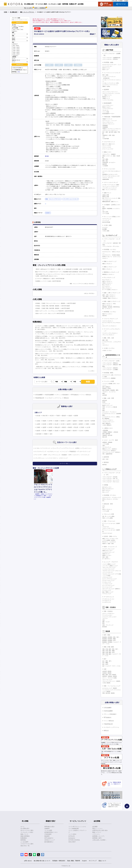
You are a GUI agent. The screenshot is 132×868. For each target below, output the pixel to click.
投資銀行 (48, 213)
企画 (103, 409)
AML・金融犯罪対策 (107, 454)
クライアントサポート (108, 420)
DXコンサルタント (107, 288)
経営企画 (105, 400)
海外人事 (105, 437)
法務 (103, 446)
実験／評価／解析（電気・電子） (111, 649)
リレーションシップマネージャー (111, 186)
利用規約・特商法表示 (59, 861)
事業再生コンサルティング (111, 272)
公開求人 (14, 27)
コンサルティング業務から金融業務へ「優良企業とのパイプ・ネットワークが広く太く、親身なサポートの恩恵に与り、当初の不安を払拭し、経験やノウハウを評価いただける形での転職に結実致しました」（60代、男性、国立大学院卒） (64, 328)
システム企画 (106, 511)
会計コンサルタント (107, 305)
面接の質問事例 (25, 836)
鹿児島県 (39, 434)
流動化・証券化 (106, 86)
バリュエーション (87, 448)
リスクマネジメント (109, 142)
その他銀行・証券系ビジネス (112, 205)
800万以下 (15, 44)
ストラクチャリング (40, 451)
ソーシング (64, 451)
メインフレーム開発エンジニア (110, 566)
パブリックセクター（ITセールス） (111, 482)
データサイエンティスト (108, 599)
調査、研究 (105, 340)
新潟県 (44, 424)
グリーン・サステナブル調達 (109, 678)
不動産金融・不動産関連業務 (112, 117)
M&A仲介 (105, 316)
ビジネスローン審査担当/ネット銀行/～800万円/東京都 (50, 279)
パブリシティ (96, 834)
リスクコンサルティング (111, 319)
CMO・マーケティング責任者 (110, 407)
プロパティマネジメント (108, 124)
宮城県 (57, 421)
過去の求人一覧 (25, 846)
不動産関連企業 (39, 398)
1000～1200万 (16, 47)
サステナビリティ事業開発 (109, 378)
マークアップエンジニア (108, 549)
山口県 (88, 427)
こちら (18, 72)
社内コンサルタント (107, 509)
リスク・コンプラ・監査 (111, 440)
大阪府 (70, 416)
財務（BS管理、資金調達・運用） (111, 390)
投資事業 (106, 90)
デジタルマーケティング (108, 552)
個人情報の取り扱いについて (42, 861)
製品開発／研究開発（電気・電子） (111, 637)
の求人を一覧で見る (89, 293)
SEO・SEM (105, 557)
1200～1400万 (16, 49)
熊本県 (75, 431)
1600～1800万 (16, 52)
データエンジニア (107, 582)
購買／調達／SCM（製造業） (110, 675)
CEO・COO (105, 459)
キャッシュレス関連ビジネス (112, 217)
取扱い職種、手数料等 (74, 861)
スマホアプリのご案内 (27, 844)
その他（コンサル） (109, 348)
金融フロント (108, 193)
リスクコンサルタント (108, 321)
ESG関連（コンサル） (110, 249)
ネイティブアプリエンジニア (109, 579)
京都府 (38, 427)
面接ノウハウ (24, 834)
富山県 (57, 424)
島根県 (70, 427)
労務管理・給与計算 (107, 435)
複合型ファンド (106, 97)
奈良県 (50, 427)
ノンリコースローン (52, 458)
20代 (13, 30)
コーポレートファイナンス (42, 448)
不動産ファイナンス (107, 119)
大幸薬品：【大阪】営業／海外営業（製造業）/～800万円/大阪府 (52, 306)
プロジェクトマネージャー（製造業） (112, 681)
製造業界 (47, 836)
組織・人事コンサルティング (112, 293)
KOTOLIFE (72, 836)
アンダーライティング (84, 451)
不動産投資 (73, 451)
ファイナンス (86, 455)
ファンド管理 (106, 112)
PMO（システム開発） (108, 518)
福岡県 (76, 416)
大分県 (81, 431)
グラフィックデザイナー (108, 614)
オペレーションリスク (108, 149)
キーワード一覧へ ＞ (65, 464)
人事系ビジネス (108, 428)
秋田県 (63, 421)
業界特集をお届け (50, 827)
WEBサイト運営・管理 (108, 544)
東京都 (47, 156)
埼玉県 (52, 416)
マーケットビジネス (109, 169)
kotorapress (72, 838)
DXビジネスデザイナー (108, 489)
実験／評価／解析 (109, 647)
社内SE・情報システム (110, 536)
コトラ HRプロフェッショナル (77, 827)
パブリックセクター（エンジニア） (111, 480)
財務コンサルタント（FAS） (109, 304)
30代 (17, 30)
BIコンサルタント (107, 285)
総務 (103, 410)
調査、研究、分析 (109, 338)
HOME (6, 12)
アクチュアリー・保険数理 (109, 154)
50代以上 (14, 31)
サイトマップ (93, 861)
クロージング (64, 458)
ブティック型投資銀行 (62, 395)
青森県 (44, 421)
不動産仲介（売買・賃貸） (109, 135)
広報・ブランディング (108, 625)
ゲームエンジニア (107, 590)
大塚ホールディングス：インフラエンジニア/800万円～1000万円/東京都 (54, 311)
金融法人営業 (106, 195)
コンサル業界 (48, 830)
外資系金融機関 (49, 395)
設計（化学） (106, 664)
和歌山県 (57, 427)
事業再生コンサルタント (108, 274)
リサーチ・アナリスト (108, 178)
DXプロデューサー (107, 487)
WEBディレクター (107, 556)
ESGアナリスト (106, 68)
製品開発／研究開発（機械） (109, 639)
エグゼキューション (54, 451)
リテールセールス (107, 200)
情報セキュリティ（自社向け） (110, 449)
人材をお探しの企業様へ (117, 1)
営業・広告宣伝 (108, 611)
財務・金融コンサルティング (112, 301)
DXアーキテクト (106, 490)
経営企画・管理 (108, 504)
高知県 (57, 431)
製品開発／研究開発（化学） (109, 640)
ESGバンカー (106, 70)
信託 (103, 207)
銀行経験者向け (49, 842)
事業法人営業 (106, 197)
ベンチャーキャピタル (108, 100)
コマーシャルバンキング (111, 182)
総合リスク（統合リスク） (109, 144)
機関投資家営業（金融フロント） (111, 202)
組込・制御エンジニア (108, 592)
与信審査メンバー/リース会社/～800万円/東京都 (48, 281)
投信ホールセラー (107, 107)
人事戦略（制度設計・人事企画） (111, 432)
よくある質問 (24, 842)
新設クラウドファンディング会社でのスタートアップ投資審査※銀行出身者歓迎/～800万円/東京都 (61, 272)
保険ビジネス (108, 152)
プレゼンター (106, 110)
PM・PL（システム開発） (109, 516)
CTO (103, 506)
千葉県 (58, 416)
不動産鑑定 (105, 126)
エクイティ (77, 455)
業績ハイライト (97, 832)
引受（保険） (106, 159)
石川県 (63, 424)
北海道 (38, 421)
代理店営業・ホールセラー (109, 162)
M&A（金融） (106, 75)
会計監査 (105, 395)
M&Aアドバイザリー (107, 314)
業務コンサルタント (107, 269)
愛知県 (64, 416)
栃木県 (87, 421)
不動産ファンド (106, 98)
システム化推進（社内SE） (109, 540)
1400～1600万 (16, 51)
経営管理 (106, 457)
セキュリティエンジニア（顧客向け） (112, 589)
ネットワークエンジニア (108, 585)
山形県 (69, 421)
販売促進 (105, 627)
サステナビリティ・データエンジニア (112, 497)
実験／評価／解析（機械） (109, 651)
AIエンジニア (106, 492)
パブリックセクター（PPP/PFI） (110, 59)
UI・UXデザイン (106, 559)
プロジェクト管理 (109, 514)
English (126, 1)
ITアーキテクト (106, 286)
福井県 (69, 424)
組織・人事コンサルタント (109, 295)
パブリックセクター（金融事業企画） (112, 58)
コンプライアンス (107, 447)
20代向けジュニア (50, 840)
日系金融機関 (39, 395)
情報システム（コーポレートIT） (110, 539)
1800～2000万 (16, 54)
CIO (103, 508)
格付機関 (105, 229)
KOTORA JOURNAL (74, 840)
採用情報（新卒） (97, 838)
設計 (105, 659)
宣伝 (103, 623)
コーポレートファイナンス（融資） (111, 185)
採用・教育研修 (106, 434)
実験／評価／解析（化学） (109, 652)
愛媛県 (50, 431)
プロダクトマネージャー (108, 422)
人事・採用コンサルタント (109, 297)
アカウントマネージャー (108, 528)
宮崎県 (87, 431)
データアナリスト (107, 602)
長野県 (50, 424)
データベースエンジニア (108, 581)
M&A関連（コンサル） (110, 312)
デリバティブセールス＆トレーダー (111, 176)
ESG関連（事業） (109, 373)
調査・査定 (105, 161)
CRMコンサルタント (107, 283)
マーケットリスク (107, 147)
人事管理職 (105, 430)
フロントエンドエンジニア (109, 567)
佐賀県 (63, 431)
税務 (103, 393)
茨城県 (81, 421)
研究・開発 (107, 635)
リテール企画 (106, 213)
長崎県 (69, 431)
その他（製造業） (107, 683)
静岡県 (81, 424)
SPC (70, 455)
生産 (105, 669)
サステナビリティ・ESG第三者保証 (111, 255)
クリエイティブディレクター (109, 617)
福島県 (75, 421)
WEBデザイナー (106, 554)
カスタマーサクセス (107, 533)
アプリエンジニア (107, 594)
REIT (46, 455)
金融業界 (47, 828)
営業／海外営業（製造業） (109, 693)
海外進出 (106, 462)
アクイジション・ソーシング (109, 121)
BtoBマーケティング (107, 405)
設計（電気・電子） (107, 661)
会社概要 (95, 827)
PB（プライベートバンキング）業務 (111, 198)
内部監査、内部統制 (107, 442)
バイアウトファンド (68, 448)
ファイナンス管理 (109, 381)
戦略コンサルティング (110, 261)
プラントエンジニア (107, 680)
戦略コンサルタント (107, 264)
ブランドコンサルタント (108, 335)
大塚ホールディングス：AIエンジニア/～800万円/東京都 (50, 313)
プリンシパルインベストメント (110, 92)
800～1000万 (15, 45)
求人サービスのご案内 (27, 830)
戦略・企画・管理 (109, 398)
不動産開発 (105, 127)
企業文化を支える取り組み (100, 830)
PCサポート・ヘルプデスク (109, 542)
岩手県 (50, 421)
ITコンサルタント (107, 280)
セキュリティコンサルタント (109, 326)
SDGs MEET (72, 842)
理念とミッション (97, 828)
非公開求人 (21, 27)
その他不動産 (106, 139)
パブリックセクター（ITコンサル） (111, 246)
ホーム (22, 827)
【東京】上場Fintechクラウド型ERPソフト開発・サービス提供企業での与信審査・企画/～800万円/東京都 (63, 269)
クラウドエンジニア (107, 577)
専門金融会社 (75, 395)
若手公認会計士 (49, 838)
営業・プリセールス (109, 521)
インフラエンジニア (107, 584)
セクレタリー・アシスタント (109, 412)
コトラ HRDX (72, 834)
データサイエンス (109, 597)
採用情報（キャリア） (99, 836)
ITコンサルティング (109, 278)
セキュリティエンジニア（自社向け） (112, 452)
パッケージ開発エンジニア (109, 564)
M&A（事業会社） (107, 423)
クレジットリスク (107, 146)
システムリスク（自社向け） (109, 451)
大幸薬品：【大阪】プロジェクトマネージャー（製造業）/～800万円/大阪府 (55, 303)
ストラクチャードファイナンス (110, 85)
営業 (103, 620)
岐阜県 (75, 424)
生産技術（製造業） (107, 673)
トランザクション (40, 458)
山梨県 (38, 424)
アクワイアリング (107, 219)
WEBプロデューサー (107, 551)
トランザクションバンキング (70, 199)
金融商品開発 (106, 179)
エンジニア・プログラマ (111, 562)
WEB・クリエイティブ (110, 547)
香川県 (44, 431)
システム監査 (106, 444)
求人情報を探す (14, 12)
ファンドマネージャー (108, 105)
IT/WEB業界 (48, 834)
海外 (51, 434)
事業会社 (66, 398)
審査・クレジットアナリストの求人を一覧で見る (82, 284)
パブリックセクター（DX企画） (110, 477)
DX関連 (106, 485)
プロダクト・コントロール (109, 392)
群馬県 (93, 421)
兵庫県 (93, 424)
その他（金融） (108, 225)
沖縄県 (46, 434)
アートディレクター (107, 615)
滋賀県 (44, 427)
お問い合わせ (28, 861)
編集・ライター (106, 622)
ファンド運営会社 (86, 395)
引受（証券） (106, 212)
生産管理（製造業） (107, 671)
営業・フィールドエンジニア (112, 686)
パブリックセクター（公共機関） (111, 370)
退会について (102, 861)
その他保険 (105, 166)
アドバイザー (38, 455)
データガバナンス (107, 601)
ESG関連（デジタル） (110, 495)
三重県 (87, 424)
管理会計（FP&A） (107, 389)
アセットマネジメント (108, 122)
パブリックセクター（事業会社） (111, 363)
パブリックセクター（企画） (112, 361)
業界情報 (23, 840)
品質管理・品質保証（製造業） (110, 676)
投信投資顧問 (108, 103)
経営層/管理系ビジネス (51, 832)
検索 (88, 382)
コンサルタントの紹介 (27, 832)
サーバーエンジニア (107, 587)
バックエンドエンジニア (108, 569)
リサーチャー (106, 345)
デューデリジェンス (55, 455)
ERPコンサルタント (107, 281)
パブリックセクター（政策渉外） (111, 368)
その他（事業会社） (107, 425)
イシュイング (106, 221)
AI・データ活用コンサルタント (110, 290)
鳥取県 (64, 427)
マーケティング (106, 404)
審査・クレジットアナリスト (27, 12)
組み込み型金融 (106, 222)
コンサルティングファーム (54, 398)
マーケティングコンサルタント (110, 333)
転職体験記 (24, 838)
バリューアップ (56, 448)
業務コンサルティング (110, 267)
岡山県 (76, 427)
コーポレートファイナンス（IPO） (111, 83)
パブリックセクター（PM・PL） (110, 479)
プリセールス (106, 527)
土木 (103, 137)
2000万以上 (15, 55)
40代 (21, 30)
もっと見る (91, 371)
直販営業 (105, 164)
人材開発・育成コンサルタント (110, 298)
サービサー (105, 228)
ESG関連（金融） (109, 62)
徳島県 (38, 431)
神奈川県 (45, 416)
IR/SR (104, 402)
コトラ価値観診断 (74, 828)
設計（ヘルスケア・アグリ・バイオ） (112, 666)
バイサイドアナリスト (108, 109)
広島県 (82, 427)
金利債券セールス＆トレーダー (110, 174)
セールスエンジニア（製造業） (110, 688)
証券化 (78, 448)
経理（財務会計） (107, 387)
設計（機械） (106, 663)
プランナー (105, 619)
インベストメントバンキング (112, 73)
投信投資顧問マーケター (108, 114)
